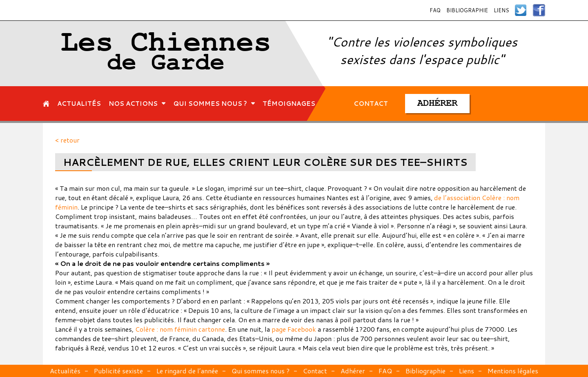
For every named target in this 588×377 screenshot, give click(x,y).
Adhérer (353, 371)
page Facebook (294, 329)
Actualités (65, 371)
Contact (315, 371)
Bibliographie (467, 10)
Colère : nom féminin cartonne (180, 329)
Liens (501, 10)
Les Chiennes (166, 54)
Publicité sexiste (118, 371)
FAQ (435, 10)
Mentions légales (513, 371)
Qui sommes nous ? (261, 371)
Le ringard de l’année (187, 371)
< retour (67, 140)
